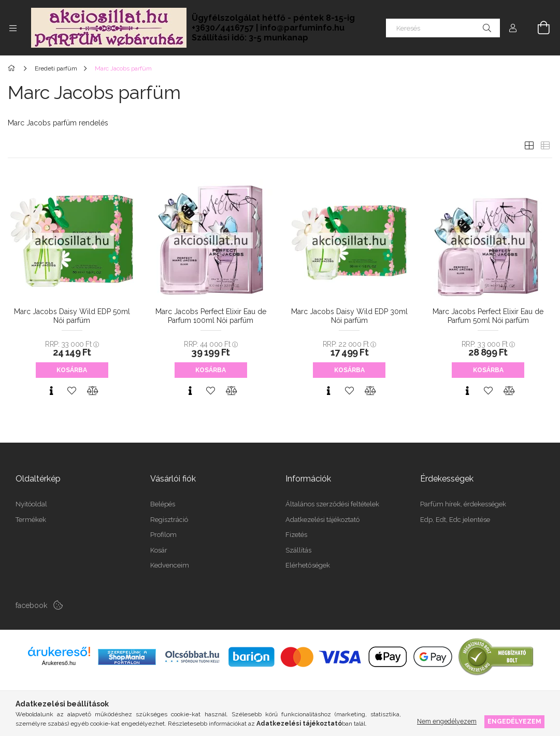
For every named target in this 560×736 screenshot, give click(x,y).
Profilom (163, 535)
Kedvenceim (170, 565)
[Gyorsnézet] (51, 391)
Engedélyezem (514, 721)
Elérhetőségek (308, 565)
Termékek (31, 520)
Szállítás (298, 550)
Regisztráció (169, 520)
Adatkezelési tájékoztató (322, 520)
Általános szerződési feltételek (332, 504)
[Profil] (513, 28)
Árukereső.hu (59, 663)
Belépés (163, 504)
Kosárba (72, 370)
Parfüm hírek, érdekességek (463, 504)
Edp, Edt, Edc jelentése (455, 520)
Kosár (159, 550)
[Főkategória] (13, 68)
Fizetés (296, 535)
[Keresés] (443, 28)
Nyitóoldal (31, 504)
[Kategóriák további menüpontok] (13, 28)
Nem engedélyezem (447, 721)
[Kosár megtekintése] (538, 28)
